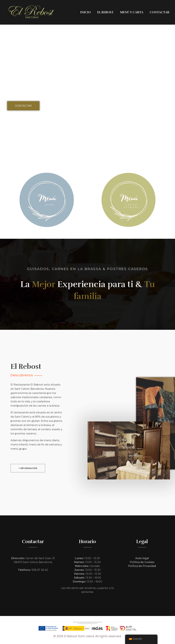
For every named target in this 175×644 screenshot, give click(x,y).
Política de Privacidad (142, 566)
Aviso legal (142, 558)
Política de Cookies (142, 562)
